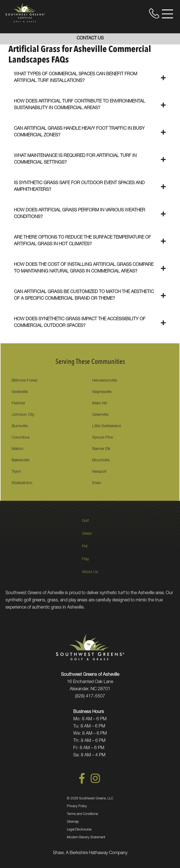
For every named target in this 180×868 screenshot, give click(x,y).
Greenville (100, 415)
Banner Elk (101, 449)
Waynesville (102, 392)
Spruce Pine (103, 438)
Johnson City (23, 415)
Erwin (97, 483)
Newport (99, 472)
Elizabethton (22, 483)
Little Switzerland (106, 426)
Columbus (21, 438)
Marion (18, 449)
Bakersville (20, 461)
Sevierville (20, 392)
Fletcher (18, 404)
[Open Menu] (167, 14)
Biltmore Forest (25, 381)
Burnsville (20, 426)
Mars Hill (100, 404)
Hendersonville (105, 381)
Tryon (16, 472)
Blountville (101, 461)
